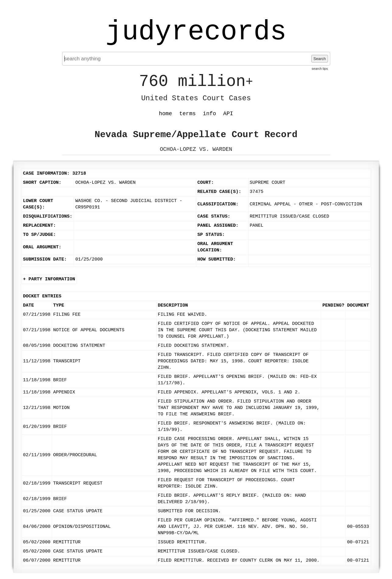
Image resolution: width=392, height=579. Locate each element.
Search (320, 59)
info (209, 114)
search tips (320, 69)
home (166, 114)
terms (188, 114)
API (228, 114)
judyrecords (196, 32)
